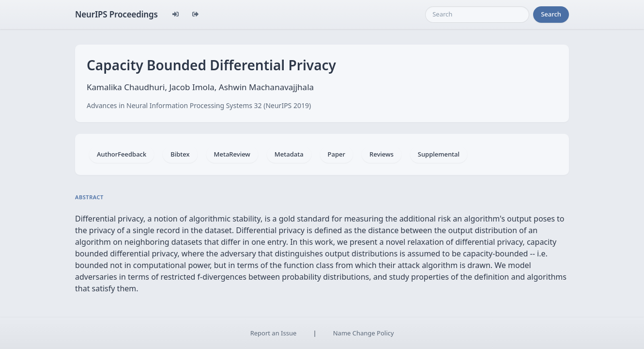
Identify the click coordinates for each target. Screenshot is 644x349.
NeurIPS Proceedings (116, 14)
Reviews (382, 154)
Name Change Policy (364, 333)
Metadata (289, 154)
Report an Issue (274, 333)
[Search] (477, 15)
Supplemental (439, 154)
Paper (337, 154)
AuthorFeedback (122, 154)
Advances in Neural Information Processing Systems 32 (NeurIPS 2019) (199, 105)
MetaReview (232, 154)
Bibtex (180, 154)
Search (551, 14)
